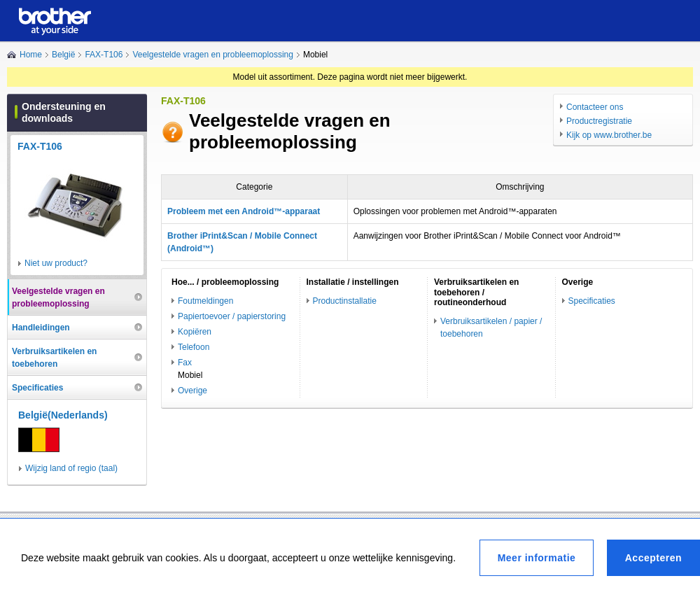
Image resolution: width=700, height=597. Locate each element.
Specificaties (592, 301)
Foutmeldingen (205, 301)
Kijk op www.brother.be (609, 135)
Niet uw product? (56, 263)
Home (31, 55)
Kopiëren (195, 332)
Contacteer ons (595, 107)
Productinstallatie (345, 301)
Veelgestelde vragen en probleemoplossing (213, 55)
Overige (192, 391)
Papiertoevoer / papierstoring (232, 316)
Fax (185, 363)
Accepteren (653, 558)
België (63, 55)
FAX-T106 (104, 55)
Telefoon (194, 347)
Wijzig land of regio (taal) (71, 468)
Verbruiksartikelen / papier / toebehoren (491, 328)
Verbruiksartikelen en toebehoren (54, 358)
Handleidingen (41, 328)
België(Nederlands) (63, 415)
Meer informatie (537, 558)
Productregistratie (599, 121)
